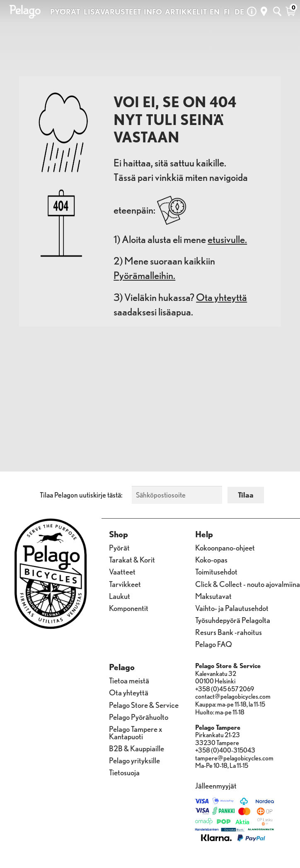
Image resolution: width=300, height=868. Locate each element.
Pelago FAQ (214, 644)
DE (239, 12)
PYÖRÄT (65, 12)
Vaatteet (122, 571)
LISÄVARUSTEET (112, 12)
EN (215, 12)
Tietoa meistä (129, 680)
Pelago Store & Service (144, 704)
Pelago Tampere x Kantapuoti (135, 732)
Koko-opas (211, 559)
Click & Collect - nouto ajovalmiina (248, 584)
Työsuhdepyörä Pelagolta (233, 620)
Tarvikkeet (125, 584)
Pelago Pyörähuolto (139, 717)
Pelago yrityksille (134, 760)
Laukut (120, 596)
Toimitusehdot (216, 571)
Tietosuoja (124, 772)
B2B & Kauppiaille (137, 748)
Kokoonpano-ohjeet (225, 547)
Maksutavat (213, 596)
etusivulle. (227, 239)
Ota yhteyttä (221, 297)
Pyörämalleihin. (144, 275)
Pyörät (119, 547)
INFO (153, 12)
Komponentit (129, 608)
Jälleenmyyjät (216, 785)
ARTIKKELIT (186, 12)
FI (227, 12)
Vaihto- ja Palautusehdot (232, 608)
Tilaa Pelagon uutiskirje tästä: (81, 495)
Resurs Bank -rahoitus (229, 632)
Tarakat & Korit (132, 559)
